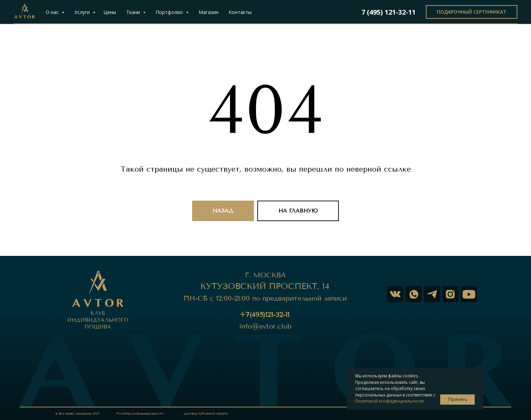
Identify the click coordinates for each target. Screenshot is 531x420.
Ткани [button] (134, 12)
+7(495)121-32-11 (264, 315)
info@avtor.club (265, 326)
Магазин (209, 12)
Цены (110, 12)
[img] (469, 294)
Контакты (240, 12)
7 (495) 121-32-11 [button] (389, 12)
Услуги (83, 12)
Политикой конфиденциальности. (390, 401)
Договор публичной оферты (206, 414)
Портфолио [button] (170, 12)
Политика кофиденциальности (140, 414)
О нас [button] (53, 12)
